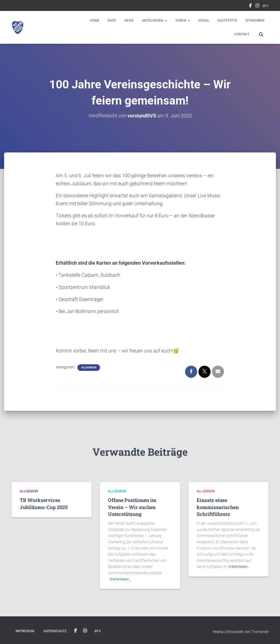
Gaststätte (227, 21)
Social (204, 21)
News (129, 21)
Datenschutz (55, 631)
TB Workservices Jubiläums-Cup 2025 (44, 503)
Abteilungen (154, 21)
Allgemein (89, 367)
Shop (112, 21)
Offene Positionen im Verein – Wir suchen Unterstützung (132, 507)
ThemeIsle (260, 632)
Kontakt (242, 34)
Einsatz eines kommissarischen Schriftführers (218, 507)
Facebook (250, 6)
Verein (183, 21)
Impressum (25, 631)
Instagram (257, 6)
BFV (266, 6)
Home (95, 21)
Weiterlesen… (120, 579)
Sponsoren (255, 21)
